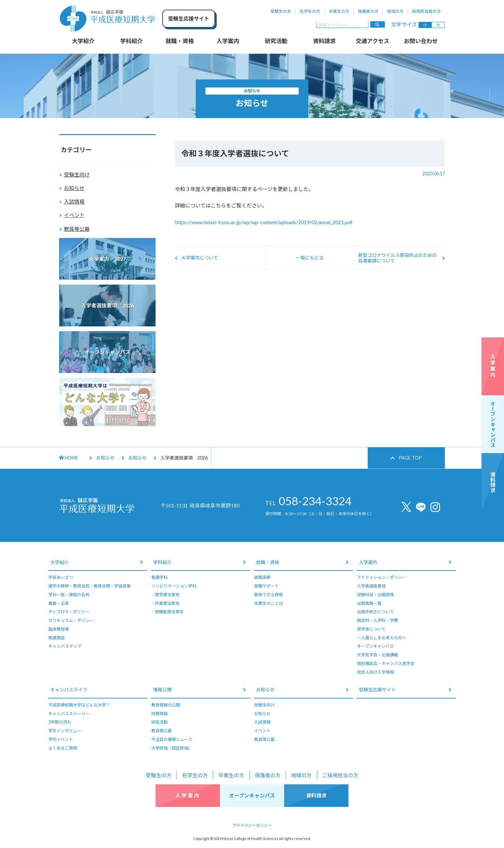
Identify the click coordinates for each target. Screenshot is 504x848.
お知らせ (74, 188)
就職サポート (266, 586)
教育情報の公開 (166, 705)
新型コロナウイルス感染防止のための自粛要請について (397, 258)
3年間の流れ (60, 722)
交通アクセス (373, 41)
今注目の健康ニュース (171, 739)
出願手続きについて (375, 612)
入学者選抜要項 (371, 586)
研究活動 (276, 41)
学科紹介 (131, 41)
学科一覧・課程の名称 (69, 595)
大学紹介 (83, 41)
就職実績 (262, 577)
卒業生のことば (268, 603)
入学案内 (228, 41)
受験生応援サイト (377, 690)
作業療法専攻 (167, 603)
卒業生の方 (339, 11)
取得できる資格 (268, 595)
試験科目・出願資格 (375, 595)
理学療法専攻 (167, 595)
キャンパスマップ (65, 646)
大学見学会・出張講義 (377, 655)
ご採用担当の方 (340, 775)
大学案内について (200, 258)
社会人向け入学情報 (375, 672)
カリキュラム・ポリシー (71, 620)
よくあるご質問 (63, 748)
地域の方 (395, 11)
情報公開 (162, 690)
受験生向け (77, 174)
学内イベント (61, 739)
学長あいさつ (61, 577)
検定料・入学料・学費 (377, 620)
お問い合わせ (421, 41)
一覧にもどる (310, 258)
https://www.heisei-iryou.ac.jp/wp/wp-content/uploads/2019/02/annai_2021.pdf (264, 222)
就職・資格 (180, 41)
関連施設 (56, 638)
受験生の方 (281, 11)
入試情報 (74, 201)
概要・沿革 (59, 603)
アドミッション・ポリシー (382, 577)
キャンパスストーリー (69, 714)
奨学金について (371, 629)
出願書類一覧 (369, 603)
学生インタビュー (65, 731)
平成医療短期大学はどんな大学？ (79, 705)
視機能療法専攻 (169, 612)
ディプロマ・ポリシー (69, 612)
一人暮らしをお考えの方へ (382, 638)
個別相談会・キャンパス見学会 (386, 663)
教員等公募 (77, 229)
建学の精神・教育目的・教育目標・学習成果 (89, 586)
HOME (69, 458)
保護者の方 (368, 11)
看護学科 (159, 577)
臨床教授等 (59, 629)
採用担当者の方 (427, 11)
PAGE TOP (410, 458)
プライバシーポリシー (252, 825)
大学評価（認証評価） (172, 748)
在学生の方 (310, 11)
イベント (74, 215)
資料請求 (324, 41)
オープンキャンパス (375, 646)
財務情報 (159, 714)
